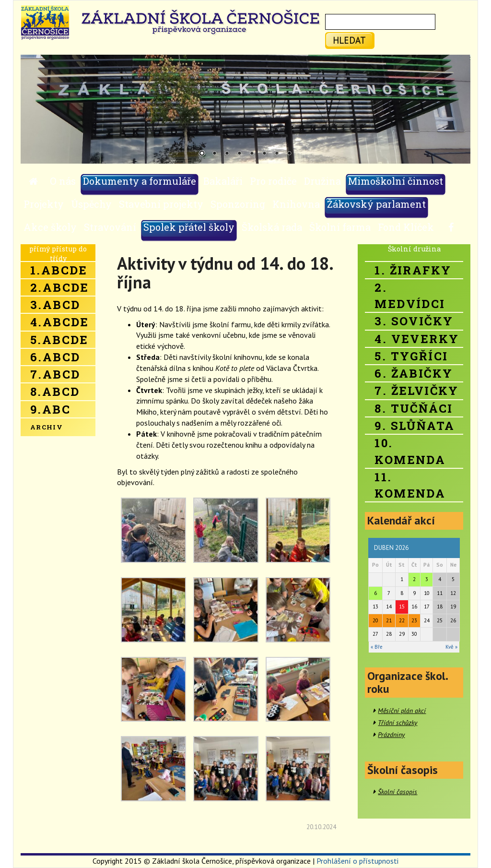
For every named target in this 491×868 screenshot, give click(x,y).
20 (375, 620)
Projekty (44, 204)
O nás (63, 181)
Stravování (110, 227)
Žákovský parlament (376, 204)
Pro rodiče (273, 181)
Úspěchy (91, 204)
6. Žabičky (414, 373)
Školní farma (340, 227)
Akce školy (50, 227)
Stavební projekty (161, 204)
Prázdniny (391, 735)
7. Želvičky (416, 391)
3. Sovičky (414, 321)
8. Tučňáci (414, 408)
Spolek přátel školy (189, 227)
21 (389, 620)
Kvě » (451, 647)
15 (402, 606)
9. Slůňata (415, 426)
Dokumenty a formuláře (140, 181)
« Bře (377, 647)
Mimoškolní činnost (396, 181)
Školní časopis (397, 792)
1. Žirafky (413, 270)
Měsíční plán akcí (402, 711)
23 (414, 620)
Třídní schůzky (397, 723)
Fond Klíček (406, 227)
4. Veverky (417, 339)
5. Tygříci (411, 356)
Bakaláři (223, 181)
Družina (322, 181)
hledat (349, 40)
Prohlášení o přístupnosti (357, 861)
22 (402, 620)
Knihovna (296, 204)
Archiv (47, 427)
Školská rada (272, 227)
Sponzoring (238, 204)
